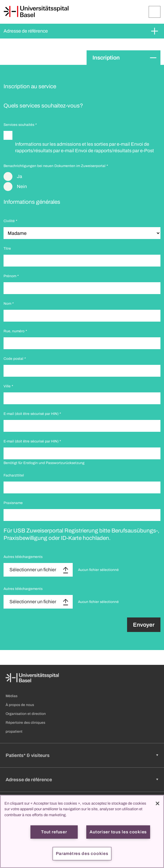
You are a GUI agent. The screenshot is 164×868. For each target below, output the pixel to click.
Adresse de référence (26, 31)
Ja (20, 176)
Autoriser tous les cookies (118, 832)
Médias (12, 696)
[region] (82, 831)
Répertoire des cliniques (25, 723)
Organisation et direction (26, 714)
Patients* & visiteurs (28, 755)
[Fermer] (157, 803)
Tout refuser (54, 832)
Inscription (106, 58)
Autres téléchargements (23, 557)
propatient (14, 731)
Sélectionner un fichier (33, 570)
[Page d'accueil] (36, 12)
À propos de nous (20, 705)
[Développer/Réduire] (155, 12)
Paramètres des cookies (82, 853)
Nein (22, 186)
